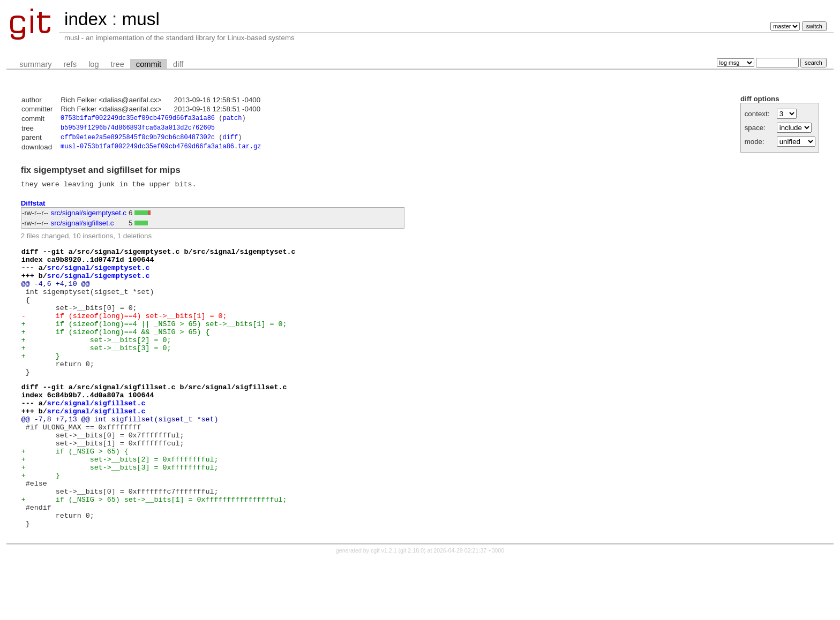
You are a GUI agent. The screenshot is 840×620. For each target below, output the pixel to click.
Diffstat (33, 208)
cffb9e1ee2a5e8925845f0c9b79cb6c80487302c (138, 140)
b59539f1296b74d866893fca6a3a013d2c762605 (138, 129)
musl (140, 19)
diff (178, 64)
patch (232, 119)
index (86, 19)
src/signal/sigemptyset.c (89, 218)
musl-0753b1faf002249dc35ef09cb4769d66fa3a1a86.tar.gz (161, 150)
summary (35, 64)
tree (118, 64)
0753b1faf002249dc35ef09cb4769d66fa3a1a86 (138, 119)
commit (149, 64)
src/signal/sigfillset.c (82, 228)
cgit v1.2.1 (384, 610)
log (94, 64)
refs (70, 64)
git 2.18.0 (412, 610)
